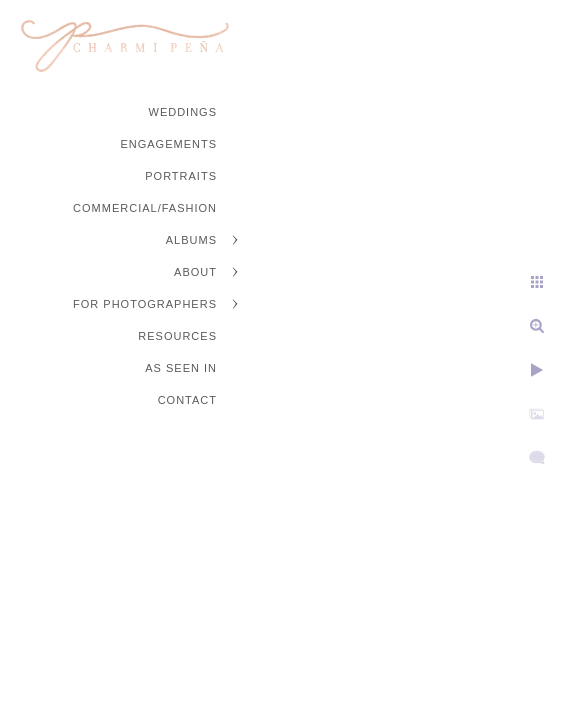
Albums (191, 240)
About (195, 272)
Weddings (183, 112)
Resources (177, 336)
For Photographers (145, 304)
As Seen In (181, 368)
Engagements (168, 144)
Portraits (181, 176)
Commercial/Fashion (145, 208)
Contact (187, 400)
